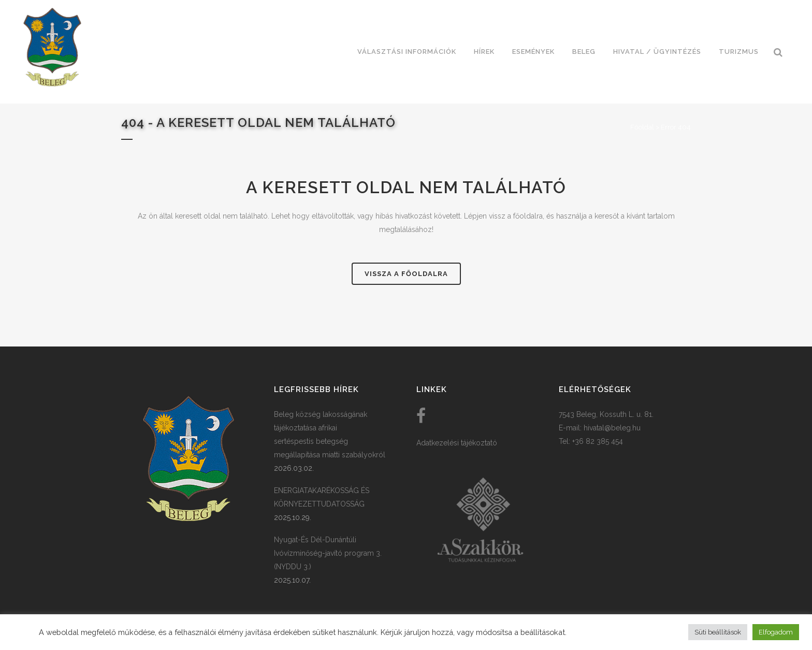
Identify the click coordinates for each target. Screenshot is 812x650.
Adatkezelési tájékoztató (457, 443)
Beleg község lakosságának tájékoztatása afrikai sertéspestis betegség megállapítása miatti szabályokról (330, 435)
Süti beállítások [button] (718, 632)
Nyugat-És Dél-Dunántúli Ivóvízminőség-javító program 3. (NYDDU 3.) (328, 553)
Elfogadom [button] (776, 632)
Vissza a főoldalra (406, 274)
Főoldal (642, 127)
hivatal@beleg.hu (612, 428)
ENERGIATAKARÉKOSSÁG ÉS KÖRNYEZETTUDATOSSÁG (322, 497)
